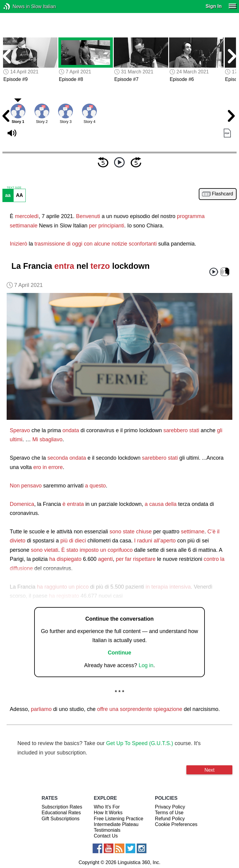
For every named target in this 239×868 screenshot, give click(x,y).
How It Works (108, 813)
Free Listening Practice (119, 819)
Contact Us (106, 836)
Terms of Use (169, 813)
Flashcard (222, 194)
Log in (146, 665)
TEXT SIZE (14, 188)
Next (210, 770)
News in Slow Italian (16, 6)
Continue (119, 653)
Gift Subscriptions (60, 819)
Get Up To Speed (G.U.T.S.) (140, 743)
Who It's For (107, 807)
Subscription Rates (62, 807)
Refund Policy (170, 819)
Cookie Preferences (176, 824)
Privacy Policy (170, 807)
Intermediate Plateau (116, 824)
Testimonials (107, 830)
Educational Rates (61, 813)
